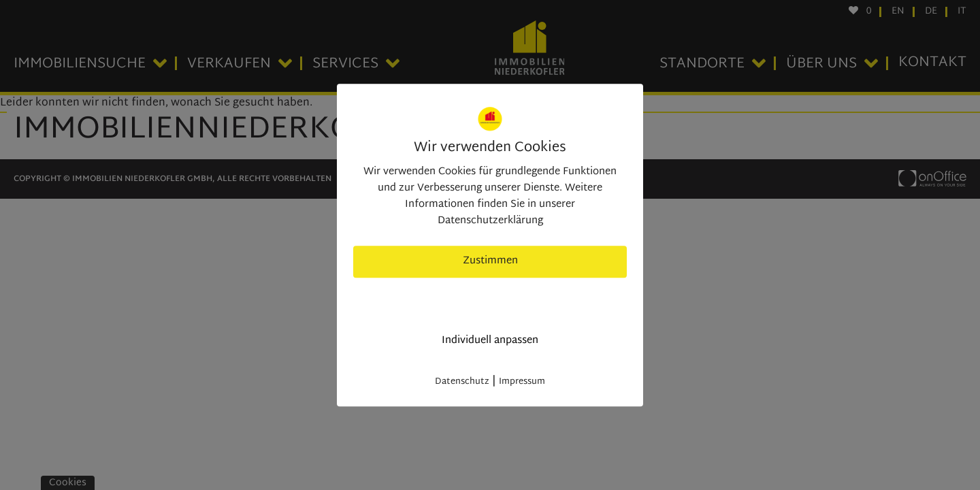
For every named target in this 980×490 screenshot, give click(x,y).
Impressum (522, 382)
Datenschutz (462, 382)
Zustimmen (490, 261)
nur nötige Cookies (490, 301)
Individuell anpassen (490, 341)
